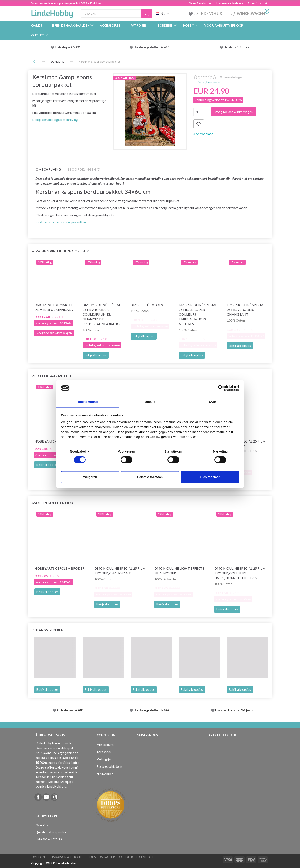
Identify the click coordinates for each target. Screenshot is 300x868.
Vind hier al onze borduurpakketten (61, 222)
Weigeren (90, 477)
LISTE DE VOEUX (206, 14)
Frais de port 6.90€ (70, 710)
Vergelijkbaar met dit (52, 376)
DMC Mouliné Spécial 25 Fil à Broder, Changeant (246, 309)
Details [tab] (150, 402)
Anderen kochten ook (52, 503)
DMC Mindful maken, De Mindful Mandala (54, 307)
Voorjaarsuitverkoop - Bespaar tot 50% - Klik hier (67, 3)
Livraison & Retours (230, 3)
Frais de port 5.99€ (68, 47)
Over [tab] (213, 402)
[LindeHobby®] (52, 13)
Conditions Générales (137, 857)
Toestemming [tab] (87, 402)
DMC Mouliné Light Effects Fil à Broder (179, 571)
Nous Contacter (200, 3)
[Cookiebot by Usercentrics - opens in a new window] (221, 388)
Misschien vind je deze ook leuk (60, 251)
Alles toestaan (210, 477)
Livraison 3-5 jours (236, 47)
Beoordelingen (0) (84, 169)
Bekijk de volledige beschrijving (55, 120)
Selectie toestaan (150, 477)
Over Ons (255, 3)
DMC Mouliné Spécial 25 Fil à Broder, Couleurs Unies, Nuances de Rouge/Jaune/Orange (102, 314)
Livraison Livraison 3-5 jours (234, 710)
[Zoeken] (146, 14)
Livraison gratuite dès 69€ (152, 47)
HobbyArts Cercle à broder (59, 568)
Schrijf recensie (209, 82)
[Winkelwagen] (249, 13)
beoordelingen (232, 77)
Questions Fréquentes (51, 832)
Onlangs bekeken (47, 630)
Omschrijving (48, 169)
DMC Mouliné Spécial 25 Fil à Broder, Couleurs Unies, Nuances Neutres (198, 314)
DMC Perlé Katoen (147, 305)
